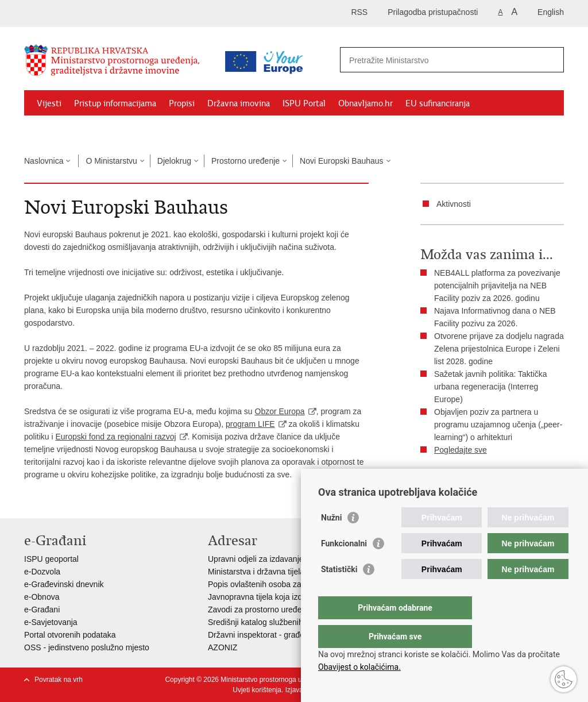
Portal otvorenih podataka (70, 635)
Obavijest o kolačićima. (359, 667)
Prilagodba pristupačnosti (433, 12)
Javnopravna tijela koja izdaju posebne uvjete (289, 597)
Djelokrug (174, 161)
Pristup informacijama (115, 103)
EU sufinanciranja (438, 103)
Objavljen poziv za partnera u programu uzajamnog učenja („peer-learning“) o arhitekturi (498, 425)
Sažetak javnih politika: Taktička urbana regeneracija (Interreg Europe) (491, 387)
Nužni (331, 541)
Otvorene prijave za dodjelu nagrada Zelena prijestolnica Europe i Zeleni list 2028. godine (499, 349)
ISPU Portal (304, 103)
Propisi (182, 103)
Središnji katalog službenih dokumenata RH (286, 622)
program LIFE (250, 424)
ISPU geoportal (51, 559)
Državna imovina (239, 103)
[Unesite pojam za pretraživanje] (440, 60)
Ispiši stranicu (453, 479)
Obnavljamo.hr (365, 103)
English (551, 12)
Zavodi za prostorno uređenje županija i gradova (294, 610)
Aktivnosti (454, 204)
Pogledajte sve (461, 450)
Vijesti (49, 103)
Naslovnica (44, 161)
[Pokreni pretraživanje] (551, 60)
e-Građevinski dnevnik (64, 584)
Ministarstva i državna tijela (256, 572)
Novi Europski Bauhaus (342, 161)
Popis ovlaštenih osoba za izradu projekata (284, 584)
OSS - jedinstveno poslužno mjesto (87, 647)
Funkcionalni (344, 566)
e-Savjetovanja (51, 622)
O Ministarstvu (111, 161)
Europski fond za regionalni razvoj (115, 437)
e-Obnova (42, 597)
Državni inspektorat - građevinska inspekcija (286, 635)
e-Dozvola (42, 572)
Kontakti (149, 130)
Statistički (339, 592)
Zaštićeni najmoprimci (78, 130)
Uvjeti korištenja (257, 690)
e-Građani (42, 610)
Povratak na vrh (59, 680)
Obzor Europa (280, 411)
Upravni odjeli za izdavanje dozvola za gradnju (291, 559)
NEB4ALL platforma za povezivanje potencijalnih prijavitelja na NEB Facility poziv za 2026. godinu (497, 286)
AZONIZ (223, 647)
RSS (359, 12)
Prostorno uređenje (245, 161)
